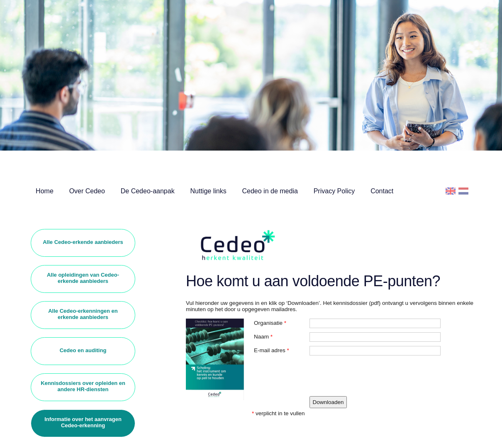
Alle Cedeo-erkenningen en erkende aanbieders (83, 314)
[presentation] (373, 376)
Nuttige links (208, 191)
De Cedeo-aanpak (148, 191)
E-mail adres (270, 350)
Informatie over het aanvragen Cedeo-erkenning (83, 422)
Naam (261, 337)
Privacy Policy (334, 191)
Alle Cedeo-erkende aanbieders (83, 242)
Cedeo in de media (270, 191)
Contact (382, 191)
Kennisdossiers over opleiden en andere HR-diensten (83, 386)
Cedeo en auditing (83, 350)
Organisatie (268, 323)
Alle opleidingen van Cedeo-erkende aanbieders (83, 278)
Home (45, 191)
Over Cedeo (87, 191)
